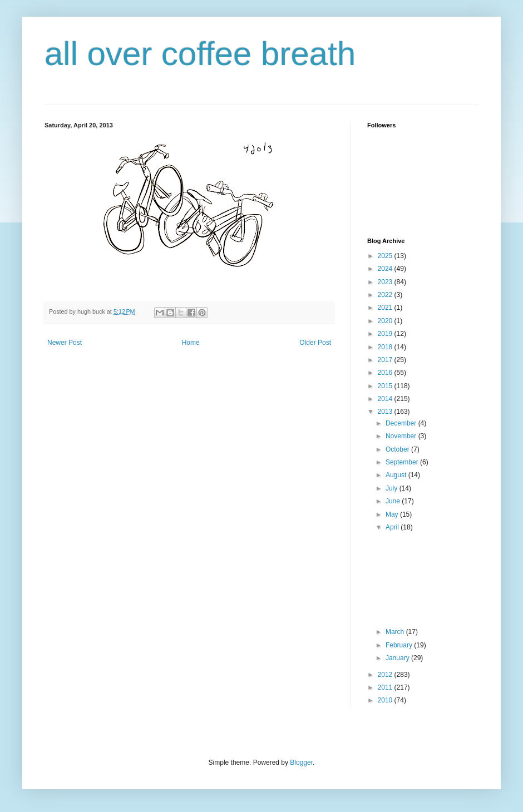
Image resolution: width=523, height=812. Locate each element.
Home (191, 343)
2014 (386, 399)
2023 (386, 282)
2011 (386, 687)
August (397, 475)
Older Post (315, 343)
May (393, 514)
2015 (386, 386)
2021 (386, 308)
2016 (386, 373)
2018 (386, 347)
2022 (386, 295)
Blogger (301, 763)
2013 (386, 412)
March (396, 632)
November (402, 436)
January (398, 658)
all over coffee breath (200, 54)
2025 (386, 256)
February (400, 645)
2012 (386, 675)
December (402, 423)
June (394, 501)
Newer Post (65, 343)
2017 (386, 360)
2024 (386, 269)
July (393, 488)
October (398, 449)
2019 (386, 334)
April (393, 527)
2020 (386, 321)
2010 (386, 700)
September (403, 462)
